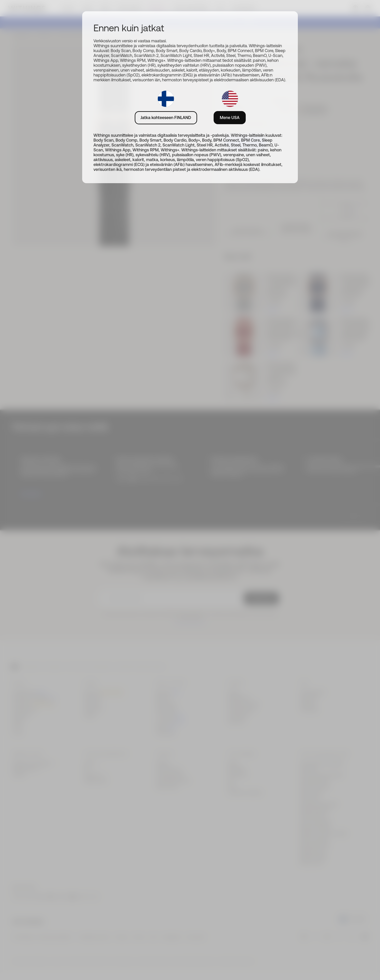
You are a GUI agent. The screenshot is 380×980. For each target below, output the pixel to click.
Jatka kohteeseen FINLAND (166, 117)
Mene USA (230, 117)
